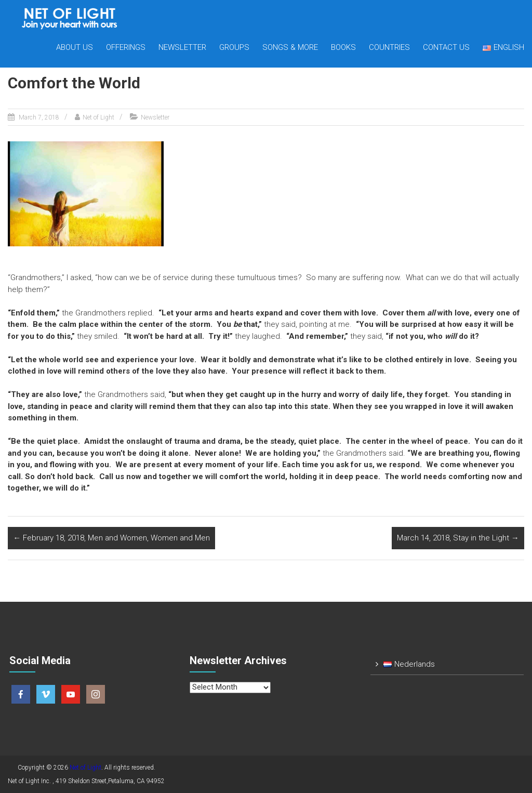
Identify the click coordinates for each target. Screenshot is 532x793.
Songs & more (290, 47)
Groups (234, 47)
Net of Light (98, 117)
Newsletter (182, 47)
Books (343, 47)
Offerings (126, 47)
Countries (389, 47)
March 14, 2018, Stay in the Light (458, 538)
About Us (75, 47)
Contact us (446, 47)
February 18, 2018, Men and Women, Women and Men (111, 538)
